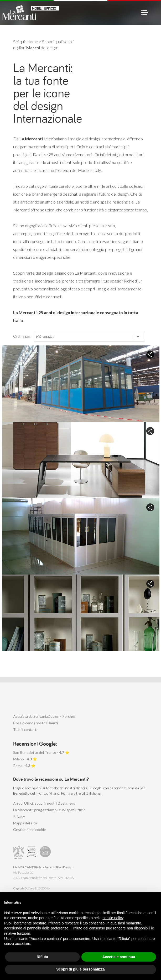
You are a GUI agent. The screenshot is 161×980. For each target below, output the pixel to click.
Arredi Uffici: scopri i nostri (44, 803)
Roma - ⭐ (24, 766)
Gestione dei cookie (30, 830)
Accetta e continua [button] (119, 957)
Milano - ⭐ (25, 759)
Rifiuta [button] (42, 957)
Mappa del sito (25, 823)
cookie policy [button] (113, 918)
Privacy (19, 816)
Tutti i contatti (25, 729)
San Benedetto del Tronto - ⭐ (41, 752)
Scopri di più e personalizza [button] (80, 969)
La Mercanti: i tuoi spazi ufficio (49, 810)
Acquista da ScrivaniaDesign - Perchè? (44, 716)
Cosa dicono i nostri (36, 723)
